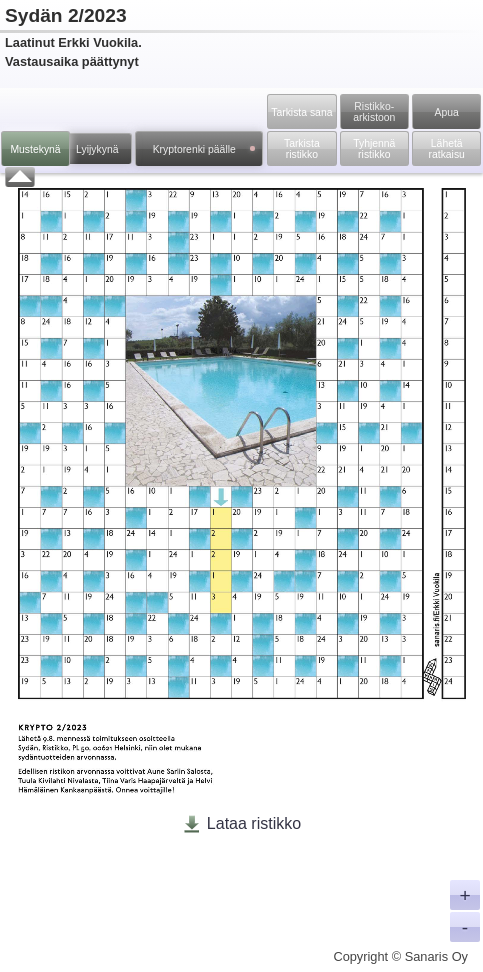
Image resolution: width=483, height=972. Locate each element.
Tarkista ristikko (302, 149)
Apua (447, 112)
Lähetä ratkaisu (447, 149)
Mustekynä (35, 149)
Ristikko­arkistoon (374, 112)
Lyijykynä (97, 149)
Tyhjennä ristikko (374, 149)
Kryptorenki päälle (204, 149)
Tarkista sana (301, 112)
